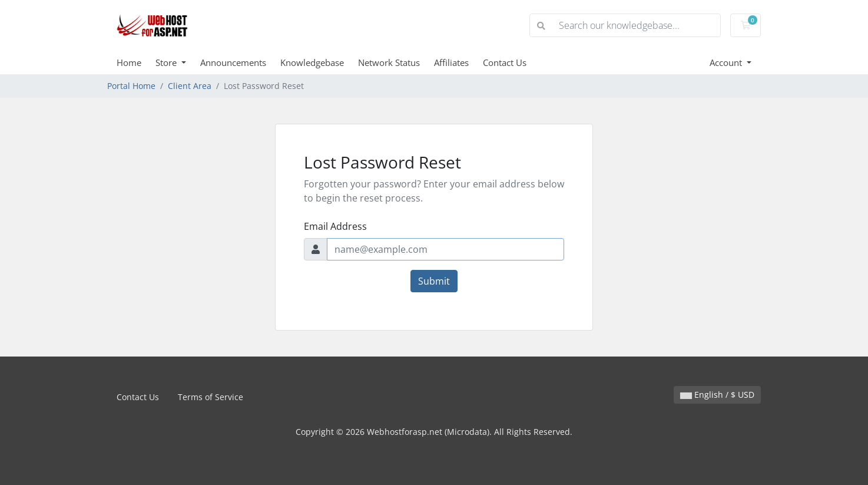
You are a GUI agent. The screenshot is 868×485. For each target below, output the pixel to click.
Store (167, 62)
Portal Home (131, 86)
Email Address (335, 226)
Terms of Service (211, 397)
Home (129, 62)
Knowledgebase (312, 62)
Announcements (233, 62)
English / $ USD (717, 395)
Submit (434, 281)
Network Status (389, 62)
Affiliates (451, 62)
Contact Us (505, 62)
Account (727, 62)
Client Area (190, 86)
